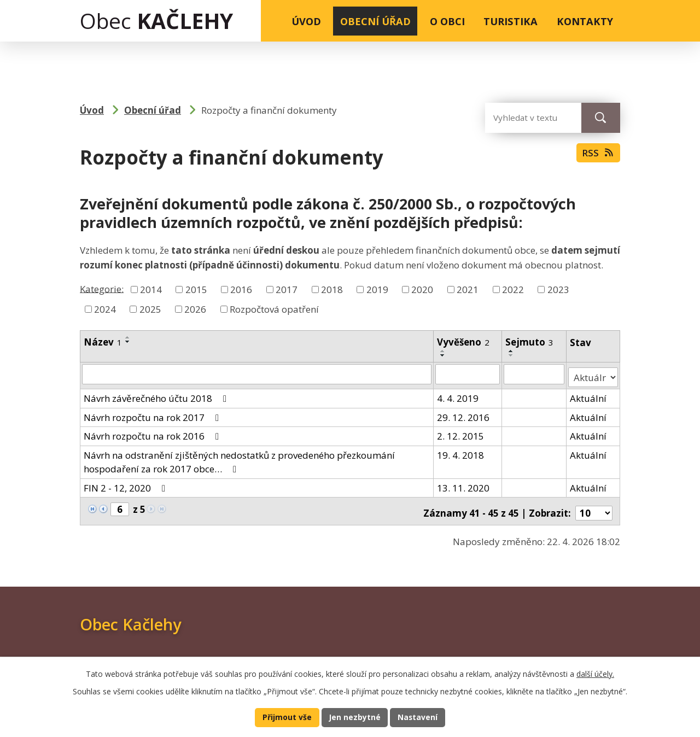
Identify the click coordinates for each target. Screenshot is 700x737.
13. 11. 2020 (463, 485)
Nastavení (420, 717)
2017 (287, 289)
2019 (377, 289)
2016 (241, 289)
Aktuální (589, 395)
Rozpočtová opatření (274, 309)
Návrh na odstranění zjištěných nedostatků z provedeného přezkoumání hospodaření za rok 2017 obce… (239, 459)
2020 (422, 289)
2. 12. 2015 (460, 433)
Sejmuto (530, 342)
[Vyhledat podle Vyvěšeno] (468, 374)
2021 (468, 289)
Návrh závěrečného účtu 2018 (157, 395)
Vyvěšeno (463, 342)
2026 (195, 309)
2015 (196, 289)
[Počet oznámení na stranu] (594, 507)
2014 (151, 289)
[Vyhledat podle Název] (257, 374)
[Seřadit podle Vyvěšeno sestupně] (443, 355)
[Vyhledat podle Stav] (593, 374)
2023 (558, 289)
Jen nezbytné (355, 717)
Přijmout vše (285, 717)
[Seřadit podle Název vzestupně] (128, 337)
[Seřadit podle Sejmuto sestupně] (512, 355)
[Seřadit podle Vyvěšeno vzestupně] (443, 351)
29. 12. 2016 (463, 414)
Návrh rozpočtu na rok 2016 (153, 433)
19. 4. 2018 (460, 452)
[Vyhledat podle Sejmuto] (535, 374)
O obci (447, 21)
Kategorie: (102, 288)
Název (103, 342)
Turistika (511, 21)
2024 (105, 309)
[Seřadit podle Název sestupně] (128, 342)
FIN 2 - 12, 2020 (127, 485)
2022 (513, 289)
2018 (332, 289)
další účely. (595, 672)
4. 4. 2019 (458, 395)
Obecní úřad (375, 21)
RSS (597, 156)
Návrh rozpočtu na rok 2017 (153, 414)
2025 (150, 309)
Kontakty (585, 21)
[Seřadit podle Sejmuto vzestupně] (512, 351)
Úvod (306, 21)
